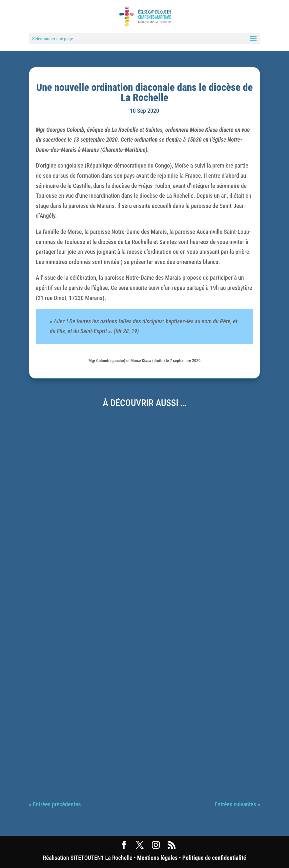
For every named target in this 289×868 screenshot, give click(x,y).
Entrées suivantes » (237, 804)
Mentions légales (157, 858)
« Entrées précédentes (55, 804)
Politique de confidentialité (214, 858)
